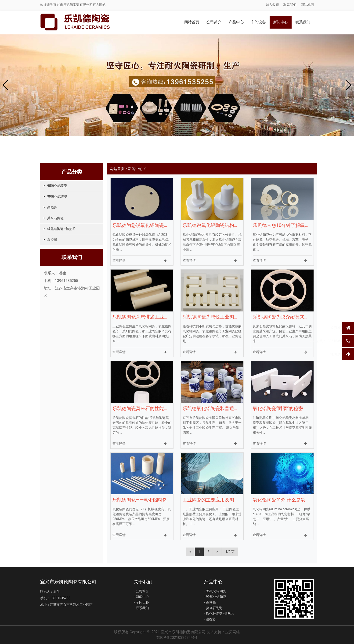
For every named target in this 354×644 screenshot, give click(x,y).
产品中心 (236, 22)
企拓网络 (233, 632)
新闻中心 (281, 22)
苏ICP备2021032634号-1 (177, 638)
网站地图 (307, 5)
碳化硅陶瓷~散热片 (61, 229)
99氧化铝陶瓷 (57, 196)
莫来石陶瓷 (55, 218)
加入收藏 (272, 5)
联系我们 (290, 5)
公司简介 (214, 22)
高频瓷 (52, 207)
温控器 (52, 240)
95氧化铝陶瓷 (57, 186)
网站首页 (192, 22)
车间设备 (258, 22)
